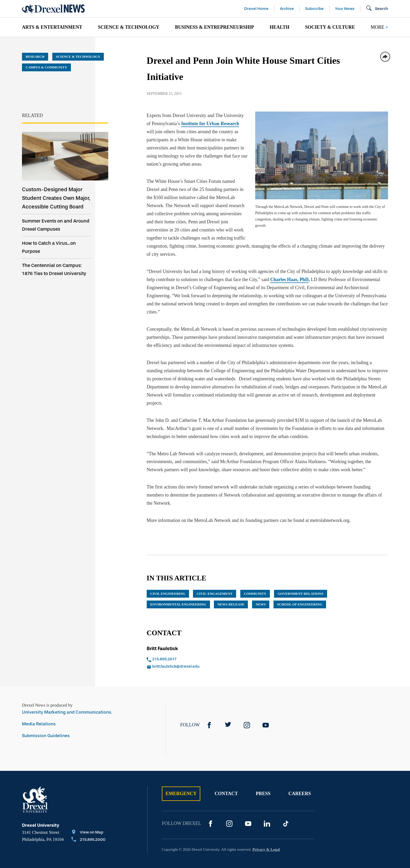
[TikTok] (286, 807)
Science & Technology (129, 27)
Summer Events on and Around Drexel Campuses (56, 225)
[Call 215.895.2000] (88, 824)
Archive (287, 9)
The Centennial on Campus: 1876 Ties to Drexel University (54, 269)
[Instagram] (247, 709)
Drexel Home (256, 9)
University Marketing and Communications (67, 696)
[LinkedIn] (267, 807)
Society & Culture (330, 27)
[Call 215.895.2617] (202, 643)
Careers (300, 777)
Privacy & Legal (266, 833)
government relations (301, 577)
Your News (345, 9)
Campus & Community (46, 67)
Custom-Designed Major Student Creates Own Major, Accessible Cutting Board (56, 198)
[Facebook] (209, 709)
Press (263, 777)
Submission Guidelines (46, 720)
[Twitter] (228, 709)
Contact (226, 777)
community (255, 577)
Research (35, 57)
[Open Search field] (377, 9)
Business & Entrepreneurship (214, 27)
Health (279, 27)
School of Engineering (300, 588)
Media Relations (39, 708)
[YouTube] (266, 709)
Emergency (181, 777)
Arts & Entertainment (52, 27)
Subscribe (314, 9)
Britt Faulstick (162, 632)
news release (231, 588)
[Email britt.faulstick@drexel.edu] (202, 651)
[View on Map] (88, 817)
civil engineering (168, 577)
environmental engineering (178, 588)
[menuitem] (52, 27)
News (261, 588)
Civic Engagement (215, 577)
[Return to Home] (53, 9)
